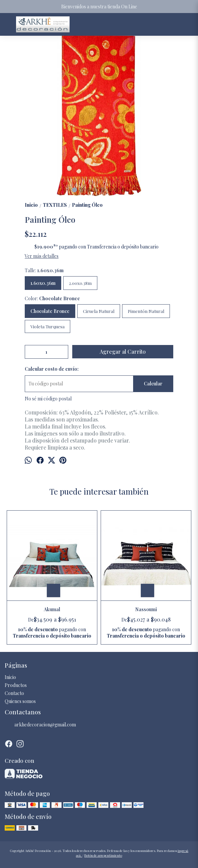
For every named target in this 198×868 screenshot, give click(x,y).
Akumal (52, 609)
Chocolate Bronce (50, 311)
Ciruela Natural (99, 311)
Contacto (14, 693)
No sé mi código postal (48, 399)
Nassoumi (146, 609)
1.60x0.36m (43, 283)
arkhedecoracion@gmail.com (40, 725)
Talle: (44, 270)
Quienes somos (20, 701)
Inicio (10, 677)
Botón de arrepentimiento (103, 855)
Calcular (153, 384)
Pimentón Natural (146, 311)
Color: (52, 298)
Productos (16, 685)
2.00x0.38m (80, 283)
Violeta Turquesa (47, 326)
